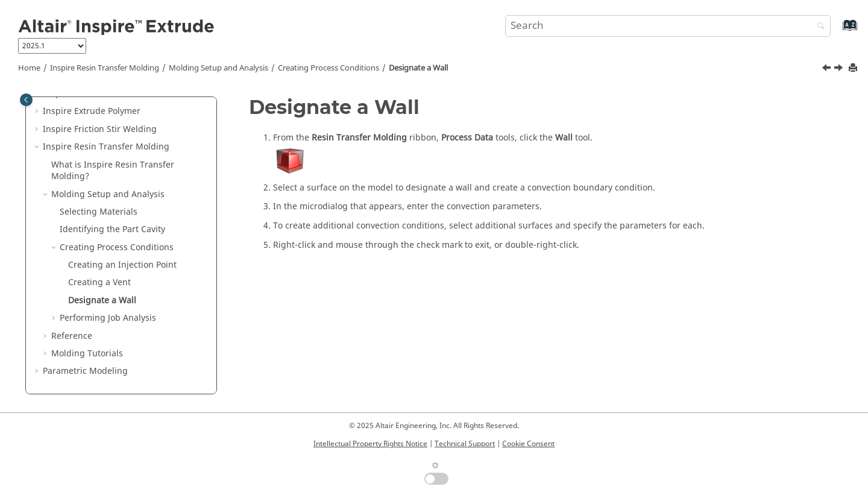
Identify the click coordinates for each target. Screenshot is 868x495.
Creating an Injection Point (122, 265)
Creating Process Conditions (329, 68)
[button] (38, 112)
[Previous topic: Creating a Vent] (828, 69)
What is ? (113, 171)
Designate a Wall (418, 68)
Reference (72, 336)
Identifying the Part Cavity (112, 229)
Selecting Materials (99, 212)
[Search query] (668, 26)
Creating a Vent (99, 282)
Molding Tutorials (87, 354)
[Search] (818, 27)
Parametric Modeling (85, 371)
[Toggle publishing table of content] (26, 100)
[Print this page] (854, 68)
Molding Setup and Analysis (219, 68)
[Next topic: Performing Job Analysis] (840, 69)
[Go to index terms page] (837, 31)
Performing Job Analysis (108, 318)
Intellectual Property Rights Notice (370, 444)
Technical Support (465, 444)
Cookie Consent (528, 444)
